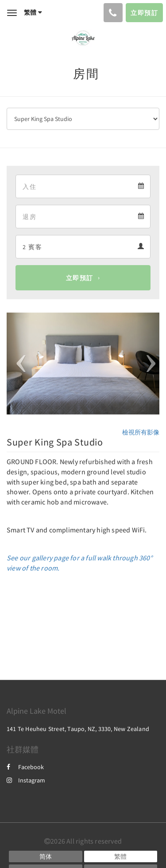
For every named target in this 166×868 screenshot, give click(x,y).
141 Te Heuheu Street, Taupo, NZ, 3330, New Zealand (78, 729)
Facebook (25, 767)
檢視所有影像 (141, 432)
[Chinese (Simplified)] (46, 856)
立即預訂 (80, 278)
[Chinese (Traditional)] (121, 856)
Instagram (26, 780)
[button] (18, 364)
